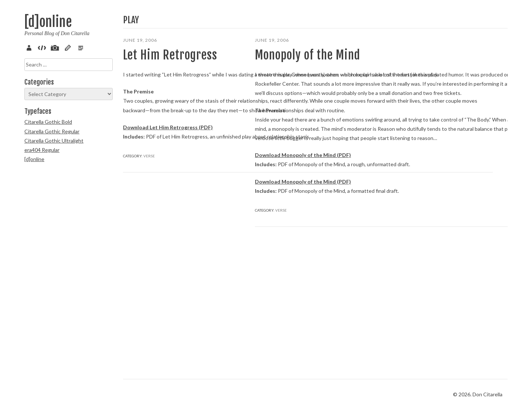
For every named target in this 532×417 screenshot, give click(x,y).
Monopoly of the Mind (308, 55)
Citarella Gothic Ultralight (54, 141)
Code (43, 47)
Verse (82, 47)
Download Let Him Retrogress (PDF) (168, 183)
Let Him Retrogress (170, 55)
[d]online (48, 22)
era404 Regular (42, 150)
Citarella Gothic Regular (52, 131)
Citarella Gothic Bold (48, 122)
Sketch (69, 47)
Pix (56, 47)
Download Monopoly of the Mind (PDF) (303, 267)
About (30, 47)
